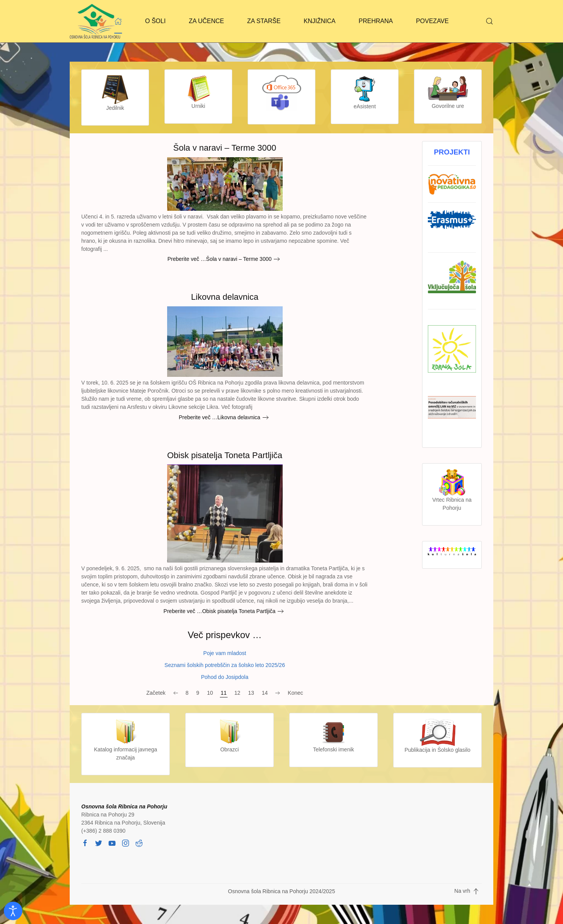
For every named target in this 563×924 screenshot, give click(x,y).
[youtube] (112, 843)
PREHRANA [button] (376, 21)
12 (238, 693)
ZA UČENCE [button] (206, 21)
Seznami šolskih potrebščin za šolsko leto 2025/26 (225, 665)
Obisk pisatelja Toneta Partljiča (225, 455)
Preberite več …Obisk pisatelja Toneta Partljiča (220, 611)
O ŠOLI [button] (155, 21)
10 (210, 693)
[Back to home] (95, 21)
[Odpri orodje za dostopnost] (13, 911)
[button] (489, 21)
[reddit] (139, 843)
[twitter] (99, 843)
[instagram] (126, 843)
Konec (295, 693)
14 (265, 693)
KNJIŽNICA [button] (320, 21)
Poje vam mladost (225, 653)
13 (251, 693)
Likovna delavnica (225, 297)
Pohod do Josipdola (225, 677)
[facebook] (85, 843)
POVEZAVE (432, 21)
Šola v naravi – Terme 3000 (225, 148)
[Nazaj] (176, 693)
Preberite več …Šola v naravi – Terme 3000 (220, 259)
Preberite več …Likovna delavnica (220, 417)
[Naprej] (278, 693)
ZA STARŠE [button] (264, 21)
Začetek (156, 693)
